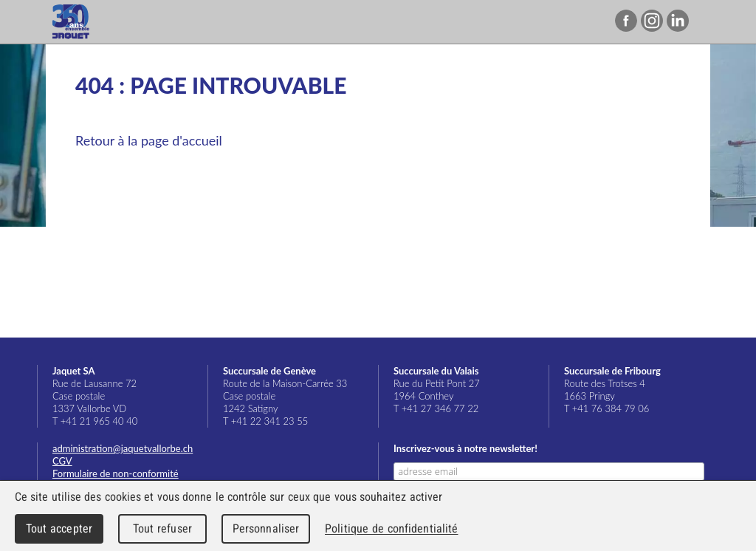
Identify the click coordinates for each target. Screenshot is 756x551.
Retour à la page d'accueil (149, 140)
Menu (715, 22)
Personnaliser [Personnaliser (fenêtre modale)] (266, 528)
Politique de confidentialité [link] (391, 528)
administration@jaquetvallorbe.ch (123, 448)
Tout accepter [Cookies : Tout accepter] (59, 528)
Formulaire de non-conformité (116, 473)
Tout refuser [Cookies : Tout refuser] (162, 528)
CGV (62, 461)
